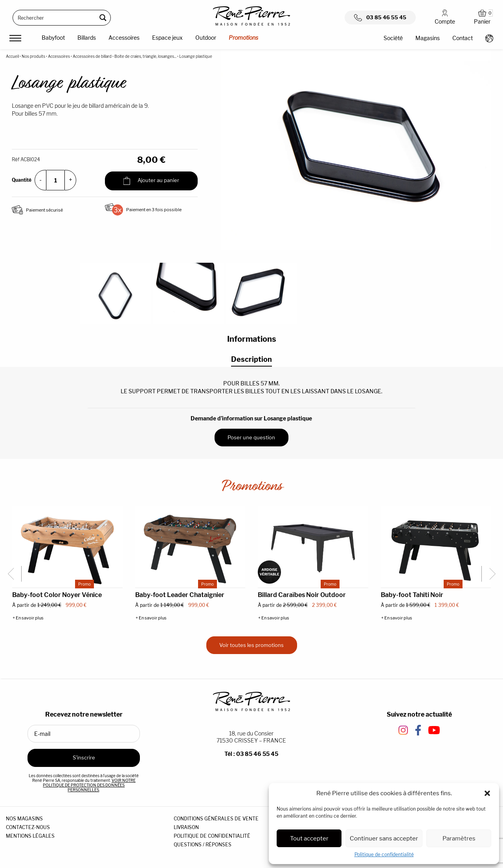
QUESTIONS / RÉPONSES (203, 845)
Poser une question (251, 437)
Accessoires (124, 38)
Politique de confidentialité (384, 854)
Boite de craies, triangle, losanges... (145, 56)
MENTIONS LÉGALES (30, 836)
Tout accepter (309, 838)
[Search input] (55, 18)
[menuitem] (53, 39)
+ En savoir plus (28, 618)
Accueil (12, 56)
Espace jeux (167, 38)
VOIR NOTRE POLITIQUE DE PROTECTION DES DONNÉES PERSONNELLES (89, 785)
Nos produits (33, 56)
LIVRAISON (186, 827)
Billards (87, 38)
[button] (487, 793)
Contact (463, 38)
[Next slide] (489, 574)
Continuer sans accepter (384, 838)
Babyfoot (53, 38)
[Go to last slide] (14, 574)
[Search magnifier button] (103, 18)
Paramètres (459, 838)
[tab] (251, 360)
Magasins (428, 38)
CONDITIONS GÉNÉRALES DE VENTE (216, 819)
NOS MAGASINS (24, 819)
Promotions (243, 38)
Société (393, 38)
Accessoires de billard (92, 56)
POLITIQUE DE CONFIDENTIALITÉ (212, 836)
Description (251, 359)
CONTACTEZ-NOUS (28, 827)
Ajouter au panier (151, 181)
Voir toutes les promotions (251, 645)
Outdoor (206, 38)
